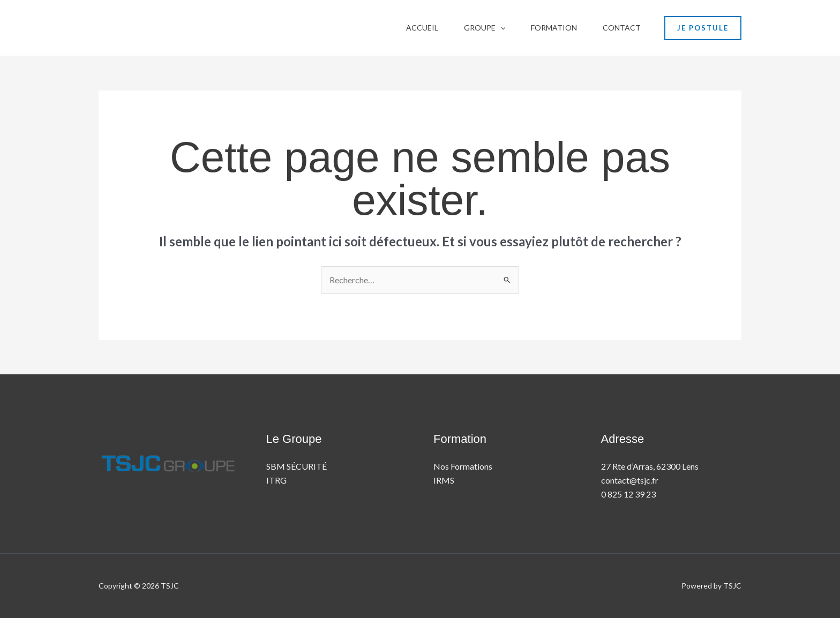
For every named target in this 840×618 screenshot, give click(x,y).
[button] (500, 28)
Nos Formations (463, 466)
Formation (554, 28)
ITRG (276, 480)
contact (622, 28)
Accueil (422, 28)
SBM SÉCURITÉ (297, 466)
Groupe (485, 28)
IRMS (444, 480)
